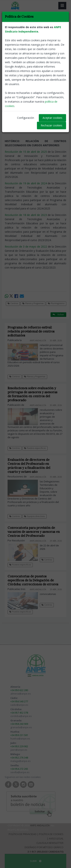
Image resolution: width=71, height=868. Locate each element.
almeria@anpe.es (21, 694)
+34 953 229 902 (19, 746)
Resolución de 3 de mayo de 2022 (26, 247)
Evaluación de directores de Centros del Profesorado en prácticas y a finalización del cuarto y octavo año (29, 466)
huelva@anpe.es (20, 739)
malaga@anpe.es (21, 761)
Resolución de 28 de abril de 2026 (26, 80)
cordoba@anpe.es (21, 716)
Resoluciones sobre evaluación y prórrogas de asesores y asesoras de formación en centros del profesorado (32, 394)
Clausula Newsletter (50, 843)
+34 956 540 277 (19, 701)
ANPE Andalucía (40, 825)
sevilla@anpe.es (20, 772)
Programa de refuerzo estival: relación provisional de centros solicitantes (31, 331)
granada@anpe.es (21, 727)
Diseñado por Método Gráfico (44, 847)
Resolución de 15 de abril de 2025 (26, 152)
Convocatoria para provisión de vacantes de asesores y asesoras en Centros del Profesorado (34, 532)
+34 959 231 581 (19, 735)
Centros (12, 31)
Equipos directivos (34, 516)
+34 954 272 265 (19, 769)
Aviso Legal (56, 838)
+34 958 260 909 (19, 724)
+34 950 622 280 (19, 690)
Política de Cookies (51, 834)
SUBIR (36, 861)
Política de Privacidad (23, 834)
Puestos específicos (35, 448)
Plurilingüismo (55, 31)
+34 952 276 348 (19, 758)
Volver (58, 36)
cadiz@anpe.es (19, 705)
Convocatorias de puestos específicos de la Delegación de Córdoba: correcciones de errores (33, 580)
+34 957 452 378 (19, 713)
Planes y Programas (32, 31)
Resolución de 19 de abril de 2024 (26, 183)
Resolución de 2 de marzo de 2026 (26, 111)
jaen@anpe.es (19, 750)
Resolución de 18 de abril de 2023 (26, 215)
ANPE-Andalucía (57, 69)
